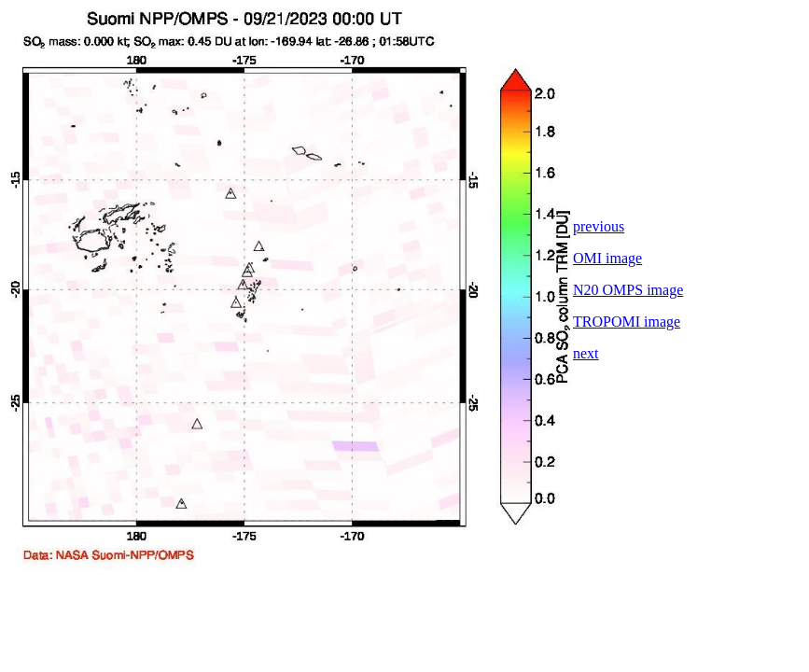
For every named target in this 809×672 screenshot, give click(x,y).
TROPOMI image (627, 322)
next (586, 353)
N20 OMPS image (628, 290)
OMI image (607, 258)
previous (599, 226)
